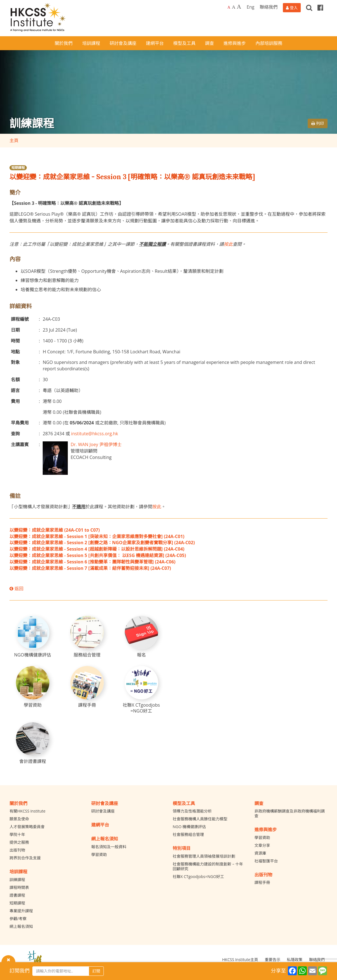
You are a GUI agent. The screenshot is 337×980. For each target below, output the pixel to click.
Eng (250, 7)
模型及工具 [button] (184, 43)
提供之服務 (19, 842)
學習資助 (99, 854)
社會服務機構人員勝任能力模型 (200, 819)
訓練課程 (17, 880)
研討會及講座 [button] (123, 43)
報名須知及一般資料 (109, 847)
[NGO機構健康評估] (33, 637)
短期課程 (18, 168)
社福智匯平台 (266, 861)
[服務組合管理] (87, 637)
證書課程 (17, 895)
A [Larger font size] (234, 7)
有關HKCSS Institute (27, 811)
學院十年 (17, 834)
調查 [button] (210, 43)
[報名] (141, 637)
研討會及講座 (103, 811)
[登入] (292, 8)
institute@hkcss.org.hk (95, 434)
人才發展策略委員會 (27, 827)
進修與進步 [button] (235, 43)
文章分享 (262, 845)
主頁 (14, 140)
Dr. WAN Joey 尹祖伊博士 (96, 444)
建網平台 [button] (155, 43)
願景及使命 (19, 819)
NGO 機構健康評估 (189, 827)
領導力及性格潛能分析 (192, 811)
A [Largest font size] (239, 7)
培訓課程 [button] (91, 43)
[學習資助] (33, 687)
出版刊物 (17, 850)
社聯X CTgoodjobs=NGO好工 (198, 876)
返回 (16, 589)
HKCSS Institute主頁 (240, 960)
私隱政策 (295, 960)
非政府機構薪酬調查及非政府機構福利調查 (290, 813)
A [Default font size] (229, 7)
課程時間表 (19, 887)
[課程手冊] (87, 687)
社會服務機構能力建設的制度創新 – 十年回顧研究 (208, 866)
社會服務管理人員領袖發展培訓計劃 (204, 856)
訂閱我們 (20, 971)
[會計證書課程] (33, 743)
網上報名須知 (21, 926)
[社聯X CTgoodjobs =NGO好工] (141, 690)
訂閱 (96, 971)
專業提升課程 (21, 911)
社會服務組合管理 (188, 834)
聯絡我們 (269, 7)
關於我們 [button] (64, 43)
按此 (228, 244)
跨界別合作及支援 (25, 858)
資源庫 (260, 853)
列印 (318, 123)
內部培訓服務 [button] (269, 43)
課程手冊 (262, 882)
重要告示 (273, 960)
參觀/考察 (18, 919)
